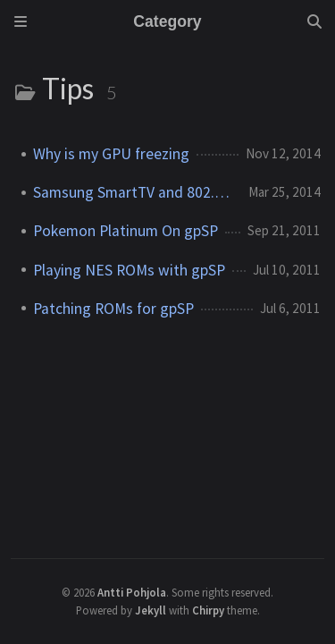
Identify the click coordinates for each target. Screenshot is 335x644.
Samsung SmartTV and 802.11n (134, 192)
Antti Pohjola (132, 592)
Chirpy (208, 610)
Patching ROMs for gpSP (113, 309)
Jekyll (151, 610)
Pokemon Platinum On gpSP (126, 231)
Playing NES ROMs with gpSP (129, 270)
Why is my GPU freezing (111, 154)
